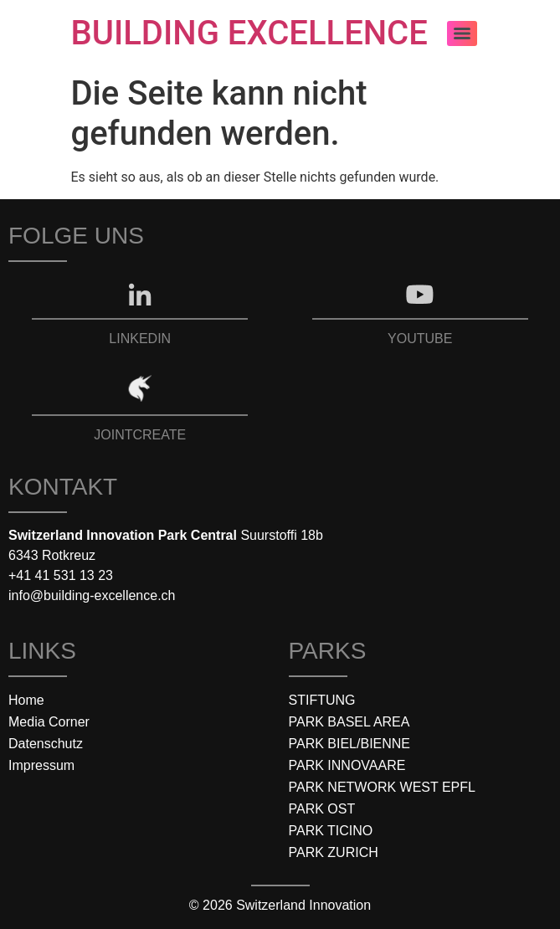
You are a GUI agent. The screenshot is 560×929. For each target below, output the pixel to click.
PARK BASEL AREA (349, 722)
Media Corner (49, 722)
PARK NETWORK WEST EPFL (382, 787)
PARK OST (322, 809)
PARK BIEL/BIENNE (350, 744)
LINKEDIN (140, 339)
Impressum (41, 765)
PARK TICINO (331, 831)
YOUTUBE (420, 339)
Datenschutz (46, 744)
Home (26, 700)
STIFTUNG (322, 700)
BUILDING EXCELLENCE (249, 33)
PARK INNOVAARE (347, 765)
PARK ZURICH (334, 852)
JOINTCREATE (140, 435)
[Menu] (462, 33)
